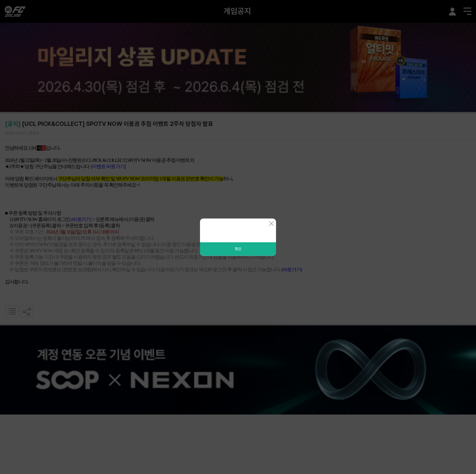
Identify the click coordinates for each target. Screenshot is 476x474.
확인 (238, 249)
